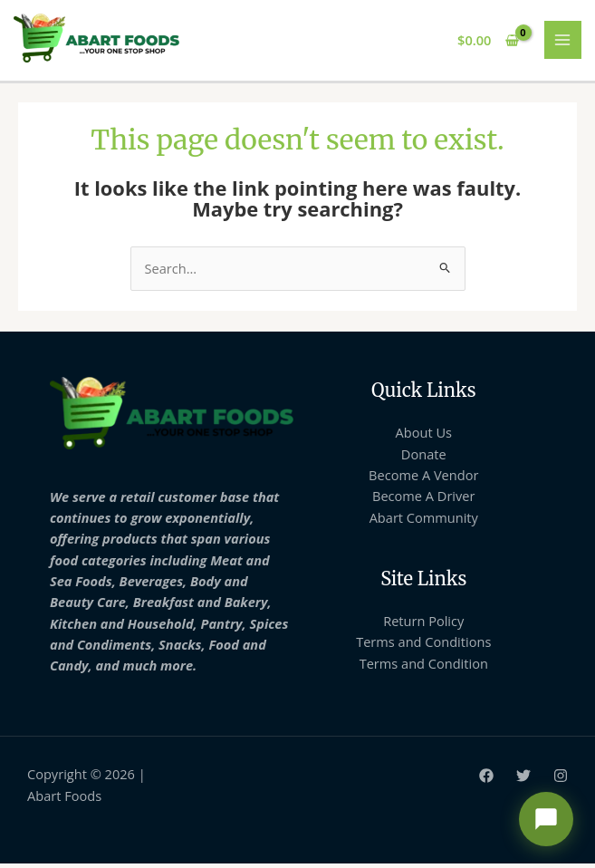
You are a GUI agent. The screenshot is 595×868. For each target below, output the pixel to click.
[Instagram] (561, 780)
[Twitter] (523, 780)
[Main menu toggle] (563, 43)
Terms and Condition (424, 668)
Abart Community (424, 522)
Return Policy (423, 625)
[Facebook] (486, 780)
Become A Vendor (423, 479)
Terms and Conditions (423, 646)
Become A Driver (423, 500)
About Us (424, 437)
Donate (424, 458)
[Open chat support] (546, 819)
